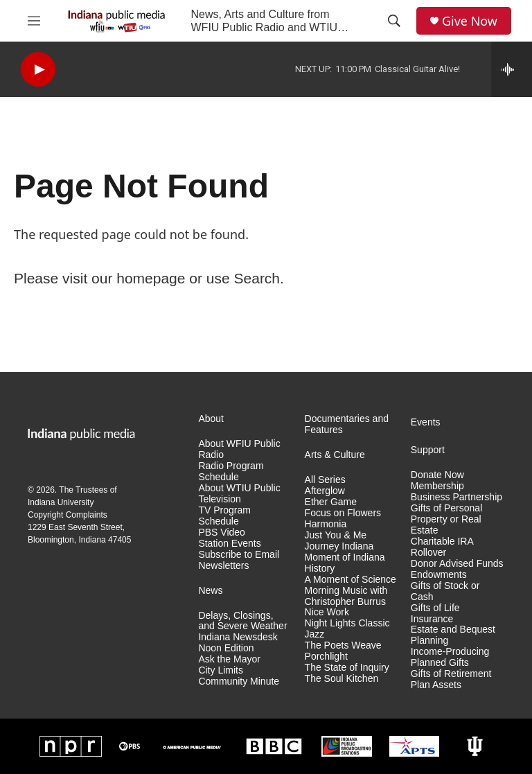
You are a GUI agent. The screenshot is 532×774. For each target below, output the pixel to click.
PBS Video (221, 533)
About (211, 419)
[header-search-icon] (394, 21)
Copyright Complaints (68, 515)
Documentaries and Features (347, 424)
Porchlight (326, 657)
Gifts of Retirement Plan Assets (451, 679)
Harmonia (326, 524)
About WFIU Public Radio (239, 449)
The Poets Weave (343, 645)
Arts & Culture (335, 455)
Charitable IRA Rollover (442, 547)
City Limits (221, 670)
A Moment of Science (351, 580)
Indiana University (61, 502)
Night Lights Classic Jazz (347, 629)
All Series (325, 480)
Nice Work (327, 612)
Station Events (229, 544)
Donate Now (437, 475)
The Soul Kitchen (342, 679)
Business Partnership (456, 497)
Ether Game (331, 502)
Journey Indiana (339, 546)
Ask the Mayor (229, 659)
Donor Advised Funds (457, 564)
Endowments (439, 575)
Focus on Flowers (343, 513)
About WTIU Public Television (239, 494)
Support (428, 450)
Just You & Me (336, 535)
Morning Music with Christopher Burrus (346, 596)
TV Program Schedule (224, 516)
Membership (437, 486)
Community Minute (239, 681)
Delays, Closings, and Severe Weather (242, 621)
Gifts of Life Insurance (435, 614)
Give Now (470, 21)
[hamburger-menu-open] (34, 21)
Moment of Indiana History (345, 563)
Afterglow (325, 491)
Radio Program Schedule (231, 472)
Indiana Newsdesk (238, 637)
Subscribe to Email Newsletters (239, 560)
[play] (38, 70)
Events (426, 422)
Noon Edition (226, 648)
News (210, 591)
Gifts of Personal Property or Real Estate (447, 519)
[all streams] (512, 69)
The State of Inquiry (347, 668)
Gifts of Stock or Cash (445, 591)
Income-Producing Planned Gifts (450, 657)
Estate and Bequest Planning (453, 635)
